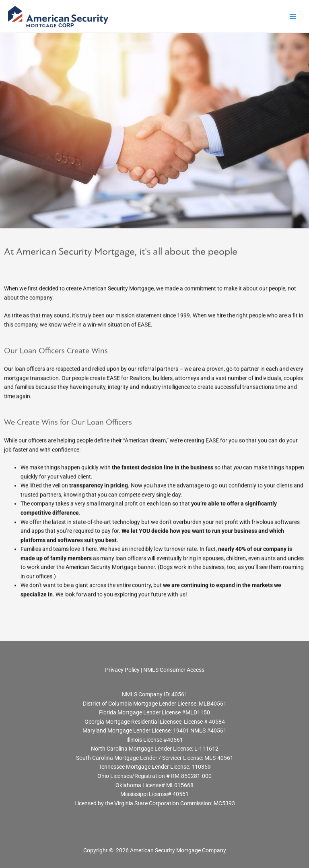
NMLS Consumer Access (174, 670)
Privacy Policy (123, 670)
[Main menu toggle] (293, 16)
